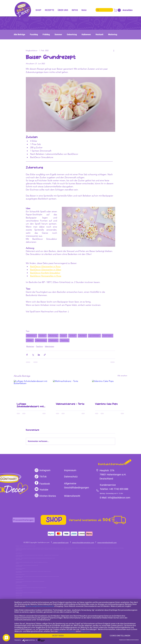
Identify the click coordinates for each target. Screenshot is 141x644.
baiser (63, 336)
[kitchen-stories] (37, 495)
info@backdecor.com (119, 498)
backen (42, 336)
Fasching (34, 34)
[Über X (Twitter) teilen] (33, 355)
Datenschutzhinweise (67, 631)
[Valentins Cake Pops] (110, 390)
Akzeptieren (58, 636)
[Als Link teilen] (45, 355)
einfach (72, 336)
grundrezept (94, 336)
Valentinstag (41, 340)
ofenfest (82, 336)
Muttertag (113, 34)
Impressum (86, 631)
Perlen (30, 340)
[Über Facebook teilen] (27, 355)
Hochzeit (99, 34)
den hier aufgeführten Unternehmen (40, 606)
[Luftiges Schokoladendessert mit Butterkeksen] (31, 390)
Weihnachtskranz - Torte (70, 404)
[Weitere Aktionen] (114, 50)
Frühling (46, 34)
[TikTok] (37, 477)
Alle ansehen (122, 376)
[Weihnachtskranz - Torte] (71, 390)
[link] (118, 10)
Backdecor (31, 336)
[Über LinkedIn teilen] (39, 355)
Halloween (86, 34)
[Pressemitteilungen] (24, 520)
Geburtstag (72, 34)
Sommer (58, 34)
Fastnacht (53, 340)
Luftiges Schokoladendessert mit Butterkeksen (30, 405)
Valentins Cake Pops (106, 404)
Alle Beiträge (19, 34)
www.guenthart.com (60, 542)
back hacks (108, 336)
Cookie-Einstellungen (120, 636)
